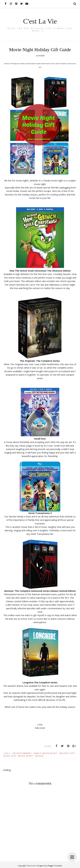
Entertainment (22, 753)
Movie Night (26, 756)
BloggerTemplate (55, 866)
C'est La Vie (40, 21)
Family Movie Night (45, 753)
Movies (39, 756)
